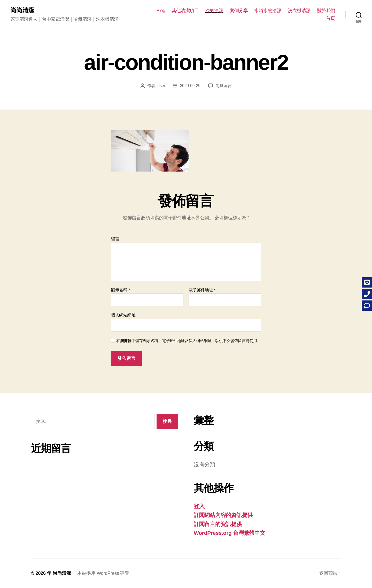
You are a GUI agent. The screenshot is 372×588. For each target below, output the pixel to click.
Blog (161, 11)
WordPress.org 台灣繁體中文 (230, 533)
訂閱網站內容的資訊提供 (223, 515)
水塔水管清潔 (268, 11)
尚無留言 (224, 86)
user (161, 86)
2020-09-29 (190, 86)
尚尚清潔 (22, 10)
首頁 (331, 18)
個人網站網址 (123, 315)
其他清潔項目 (185, 11)
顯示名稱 (121, 290)
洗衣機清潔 (299, 11)
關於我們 (326, 11)
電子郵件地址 (202, 290)
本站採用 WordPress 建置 (103, 573)
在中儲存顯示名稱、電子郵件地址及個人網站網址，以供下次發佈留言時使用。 (189, 341)
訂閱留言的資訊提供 (218, 524)
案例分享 (239, 11)
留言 (115, 239)
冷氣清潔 (214, 11)
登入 (199, 506)
